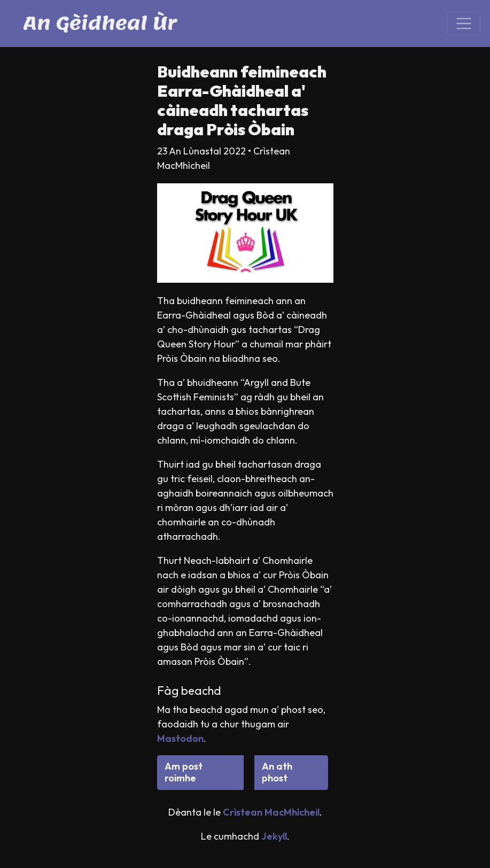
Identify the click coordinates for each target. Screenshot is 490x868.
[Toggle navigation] (464, 24)
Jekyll (274, 836)
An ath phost (277, 772)
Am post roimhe (184, 772)
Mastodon (180, 738)
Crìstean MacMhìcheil (271, 812)
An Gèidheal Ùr (100, 23)
